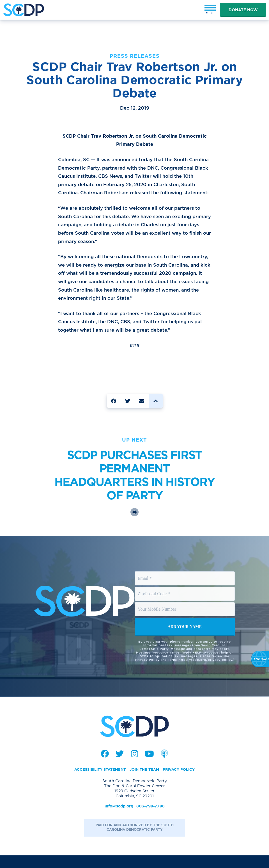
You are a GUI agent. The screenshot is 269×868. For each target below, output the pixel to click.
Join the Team (145, 782)
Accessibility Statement (98, 782)
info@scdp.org (119, 819)
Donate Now (243, 10)
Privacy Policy (182, 782)
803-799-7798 (150, 819)
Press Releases (135, 56)
